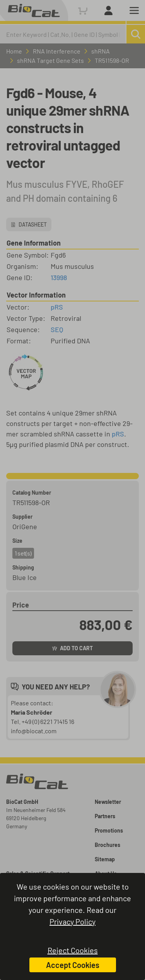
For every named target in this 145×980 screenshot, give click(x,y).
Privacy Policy (72, 921)
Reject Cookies (73, 950)
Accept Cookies (73, 965)
